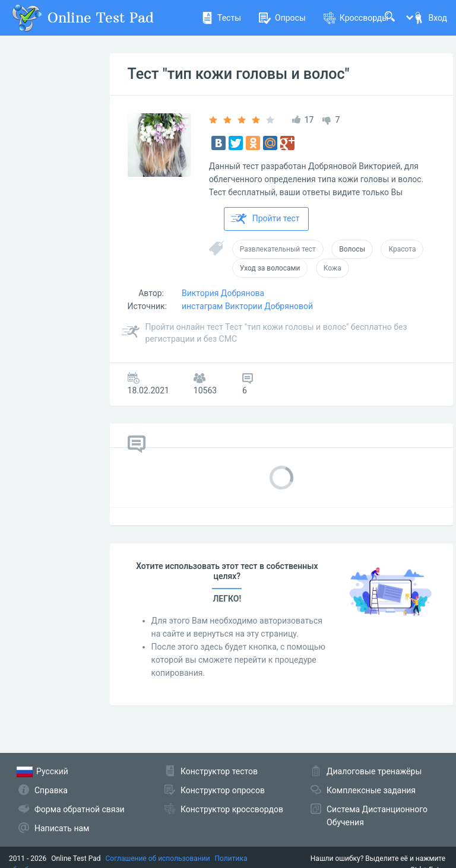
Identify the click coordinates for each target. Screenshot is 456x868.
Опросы (282, 18)
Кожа (332, 268)
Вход (430, 18)
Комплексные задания (371, 790)
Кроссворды (356, 18)
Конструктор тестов (219, 771)
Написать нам (62, 828)
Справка (51, 790)
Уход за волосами (270, 268)
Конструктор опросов (223, 790)
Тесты (221, 18)
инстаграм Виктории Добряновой (247, 306)
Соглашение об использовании (158, 859)
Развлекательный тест (278, 249)
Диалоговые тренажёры (374, 771)
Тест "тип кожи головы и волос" (239, 74)
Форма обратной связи (80, 809)
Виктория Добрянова (223, 293)
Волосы (352, 249)
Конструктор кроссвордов (232, 809)
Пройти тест (265, 219)
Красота (402, 249)
